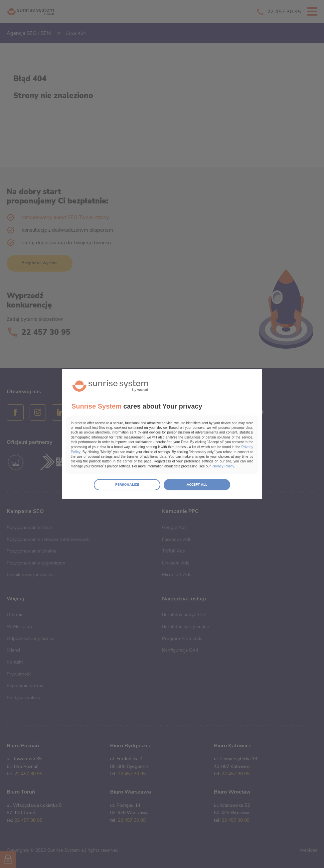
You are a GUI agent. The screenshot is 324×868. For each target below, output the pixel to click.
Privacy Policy (200, 450)
